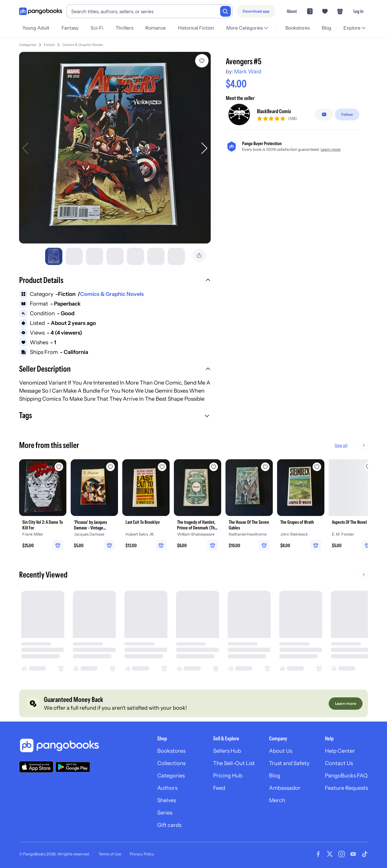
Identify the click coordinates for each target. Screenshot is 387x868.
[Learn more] (346, 704)
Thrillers (124, 28)
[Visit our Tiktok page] (365, 854)
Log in (358, 11)
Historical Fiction (196, 28)
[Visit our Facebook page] (318, 854)
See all (358, 445)
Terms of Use (110, 854)
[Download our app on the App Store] (36, 767)
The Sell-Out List (234, 763)
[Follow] (347, 146)
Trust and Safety (289, 763)
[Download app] (256, 11)
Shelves (167, 800)
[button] (115, 281)
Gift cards (169, 825)
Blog (327, 28)
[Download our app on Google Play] (73, 767)
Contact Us (339, 763)
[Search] (225, 11)
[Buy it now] (293, 116)
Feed (219, 788)
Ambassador (285, 788)
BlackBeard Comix (274, 143)
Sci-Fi (97, 28)
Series (165, 813)
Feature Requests (346, 788)
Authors (167, 788)
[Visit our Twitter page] (330, 854)
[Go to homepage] (41, 11)
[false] (324, 146)
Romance (156, 28)
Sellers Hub (227, 751)
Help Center (340, 751)
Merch (277, 800)
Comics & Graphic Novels (112, 294)
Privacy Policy (142, 854)
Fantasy (70, 28)
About (292, 11)
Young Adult (36, 28)
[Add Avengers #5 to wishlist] (202, 61)
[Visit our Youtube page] (353, 854)
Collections (171, 763)
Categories (28, 45)
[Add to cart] (293, 101)
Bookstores (298, 28)
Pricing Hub (228, 776)
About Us (281, 751)
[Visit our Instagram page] (342, 854)
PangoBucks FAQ (346, 776)
